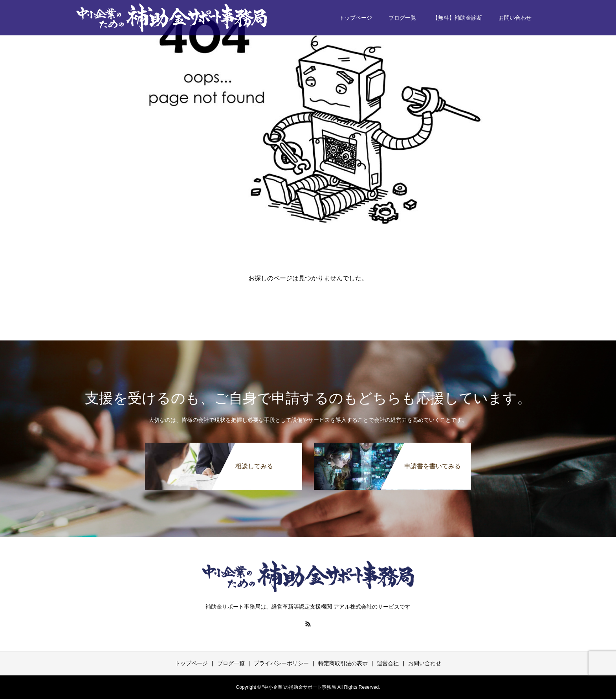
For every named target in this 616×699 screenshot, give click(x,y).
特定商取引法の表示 (343, 663)
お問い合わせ (515, 18)
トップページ (356, 18)
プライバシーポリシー (281, 663)
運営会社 (388, 663)
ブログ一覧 (402, 18)
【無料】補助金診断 (457, 18)
